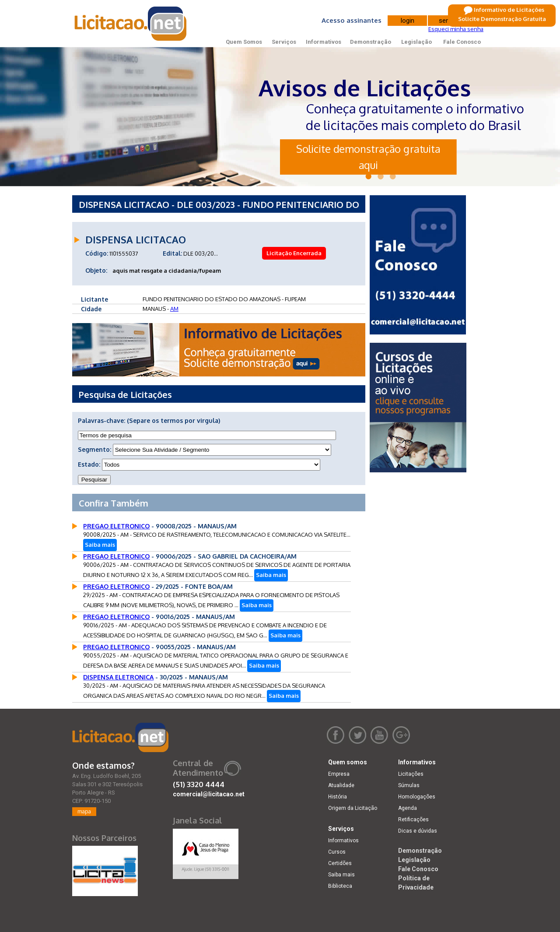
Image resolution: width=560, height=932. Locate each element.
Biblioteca (340, 886)
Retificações (413, 819)
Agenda (408, 808)
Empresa (339, 774)
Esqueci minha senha (456, 29)
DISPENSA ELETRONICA (118, 677)
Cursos (337, 852)
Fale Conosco (462, 42)
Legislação (416, 42)
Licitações (411, 774)
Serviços (284, 42)
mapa (84, 811)
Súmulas (409, 785)
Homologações (417, 797)
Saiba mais (100, 545)
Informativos (324, 42)
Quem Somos (244, 42)
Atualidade (341, 785)
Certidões (340, 863)
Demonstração (371, 42)
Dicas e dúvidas (418, 831)
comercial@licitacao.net (209, 794)
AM (174, 309)
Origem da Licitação (353, 808)
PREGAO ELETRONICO (116, 526)
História (338, 797)
